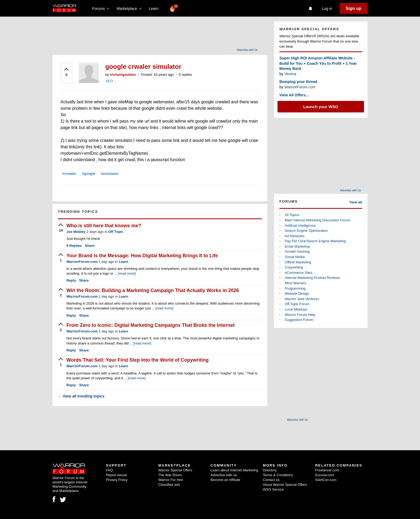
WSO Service (273, 489)
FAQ (109, 470)
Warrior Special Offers (175, 470)
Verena (290, 74)
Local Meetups (296, 309)
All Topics (292, 215)
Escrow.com (325, 475)
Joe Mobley (76, 232)
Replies (74, 246)
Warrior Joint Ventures (302, 299)
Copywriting (294, 267)
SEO (109, 81)
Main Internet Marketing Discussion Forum (317, 220)
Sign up (353, 8)
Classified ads (169, 485)
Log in (327, 9)
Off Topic (116, 232)
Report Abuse (116, 475)
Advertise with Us (247, 50)
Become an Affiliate (225, 480)
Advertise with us (224, 475)
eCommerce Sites (299, 273)
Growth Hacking (297, 251)
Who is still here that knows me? (104, 226)
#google (89, 174)
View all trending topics (81, 396)
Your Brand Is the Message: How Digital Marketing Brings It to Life (142, 256)
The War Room (170, 475)
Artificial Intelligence (300, 226)
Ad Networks (295, 236)
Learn (155, 9)
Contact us (271, 480)
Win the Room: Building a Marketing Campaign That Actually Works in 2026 (153, 290)
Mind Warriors (295, 283)
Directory (270, 470)
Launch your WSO (321, 107)
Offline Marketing (298, 262)
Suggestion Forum (299, 320)
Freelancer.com (327, 470)
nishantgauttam (123, 75)
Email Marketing (297, 246)
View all (356, 202)
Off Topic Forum (297, 304)
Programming (295, 288)
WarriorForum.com (82, 262)
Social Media (295, 257)
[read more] (127, 273)
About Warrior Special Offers (285, 485)
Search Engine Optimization (306, 231)
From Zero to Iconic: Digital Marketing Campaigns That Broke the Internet (151, 325)
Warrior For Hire (171, 480)
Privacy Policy (117, 480)
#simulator (110, 174)
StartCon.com (326, 480)
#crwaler (69, 174)
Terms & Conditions (278, 475)
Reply (71, 280)
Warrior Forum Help (300, 315)
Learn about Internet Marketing (234, 470)
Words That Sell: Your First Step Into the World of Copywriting (138, 360)
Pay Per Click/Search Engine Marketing (315, 241)
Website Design (297, 293)
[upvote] (66, 73)
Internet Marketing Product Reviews (312, 278)
